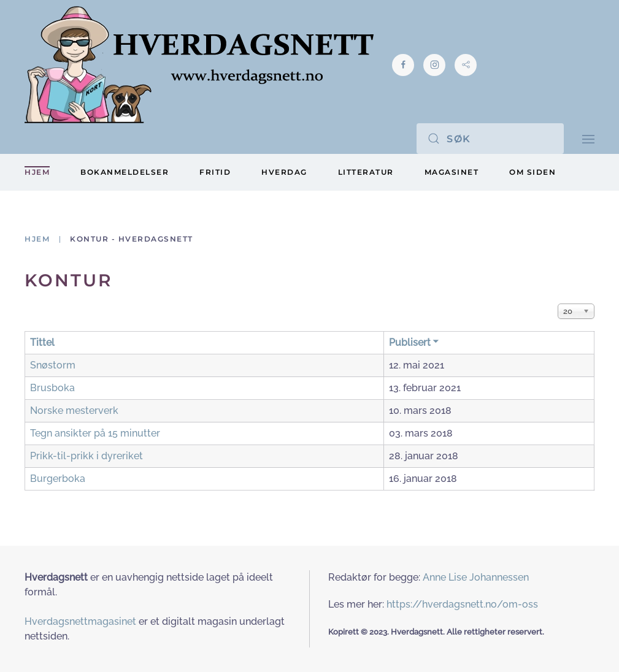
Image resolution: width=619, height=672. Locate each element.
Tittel (42, 342)
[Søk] (490, 139)
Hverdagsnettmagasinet (80, 621)
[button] (588, 138)
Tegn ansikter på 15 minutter (95, 433)
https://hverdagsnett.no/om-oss (462, 604)
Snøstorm (53, 365)
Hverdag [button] (284, 172)
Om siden (532, 172)
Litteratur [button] (366, 172)
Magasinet (452, 172)
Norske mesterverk (74, 410)
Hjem (37, 172)
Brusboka (52, 388)
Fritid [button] (215, 172)
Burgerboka (58, 479)
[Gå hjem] (199, 65)
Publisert (414, 342)
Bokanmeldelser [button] (125, 172)
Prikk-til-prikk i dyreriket (87, 456)
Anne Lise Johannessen (476, 577)
